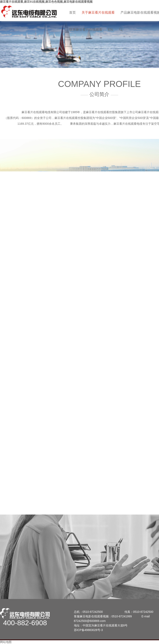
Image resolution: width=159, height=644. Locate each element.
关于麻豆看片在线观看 (98, 12)
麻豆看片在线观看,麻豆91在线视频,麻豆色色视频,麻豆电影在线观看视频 (46, 2)
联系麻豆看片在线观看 (86, 30)
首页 (72, 12)
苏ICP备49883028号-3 (88, 630)
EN (110, 30)
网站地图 (6, 642)
